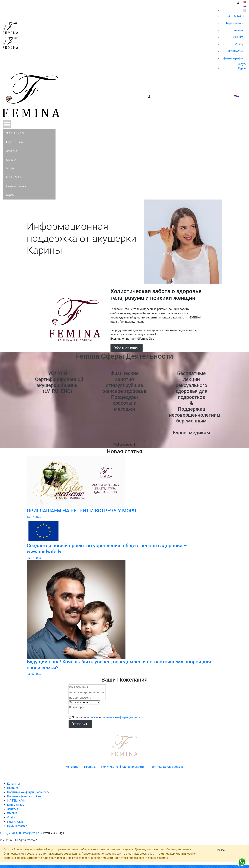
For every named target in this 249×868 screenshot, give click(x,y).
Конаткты (13, 784)
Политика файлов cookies (24, 796)
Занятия (13, 809)
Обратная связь (127, 348)
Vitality (11, 818)
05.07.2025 (34, 558)
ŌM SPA (12, 813)
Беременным (16, 805)
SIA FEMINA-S (16, 801)
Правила (13, 788)
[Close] (220, 850)
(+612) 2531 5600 (11, 833)
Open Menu (7, 124)
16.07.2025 (34, 517)
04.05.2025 (34, 674)
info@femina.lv (33, 833)
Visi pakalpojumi (124, 445)
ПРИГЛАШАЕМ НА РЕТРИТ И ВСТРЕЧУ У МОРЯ (82, 511)
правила (93, 717)
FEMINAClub (15, 822)
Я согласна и (108, 717)
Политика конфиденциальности (28, 792)
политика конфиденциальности (123, 717)
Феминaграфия (17, 826)
